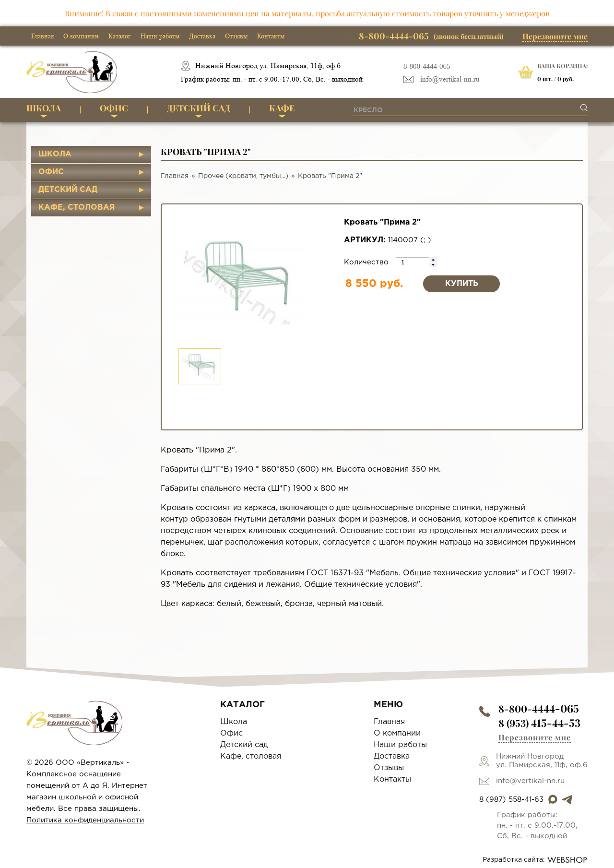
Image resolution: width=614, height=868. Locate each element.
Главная (42, 36)
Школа (44, 108)
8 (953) (539, 723)
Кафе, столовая (77, 208)
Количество (367, 262)
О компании (81, 36)
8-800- (539, 708)
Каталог (120, 36)
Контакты (271, 36)
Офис (114, 108)
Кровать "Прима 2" (330, 176)
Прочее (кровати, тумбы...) (243, 176)
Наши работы (160, 36)
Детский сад (199, 108)
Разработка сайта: (535, 860)
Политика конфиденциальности (85, 820)
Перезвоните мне (555, 36)
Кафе (282, 108)
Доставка (202, 36)
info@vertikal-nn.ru (450, 79)
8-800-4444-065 (427, 66)
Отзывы (236, 36)
